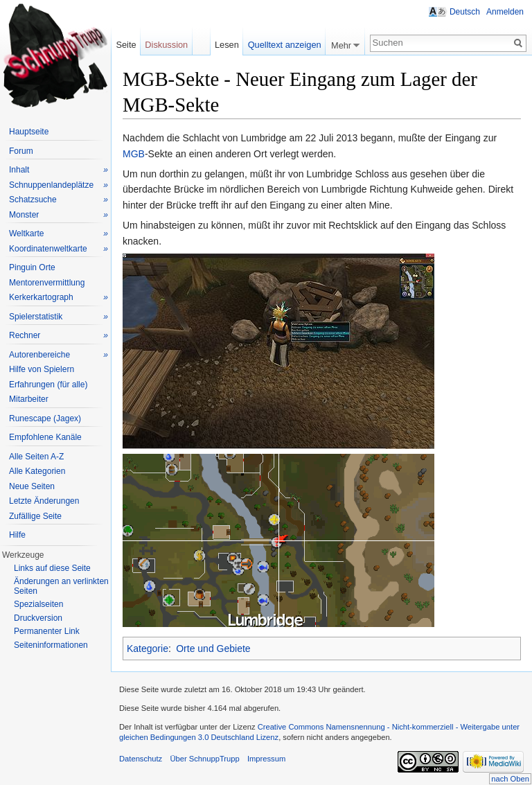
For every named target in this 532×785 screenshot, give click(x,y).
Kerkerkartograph (59, 298)
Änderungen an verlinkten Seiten (61, 586)
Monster (59, 215)
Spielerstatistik (59, 317)
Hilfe (17, 535)
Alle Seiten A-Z (36, 457)
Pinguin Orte (32, 267)
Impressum (266, 759)
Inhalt (59, 170)
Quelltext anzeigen (285, 45)
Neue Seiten (32, 486)
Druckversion (38, 618)
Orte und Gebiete (213, 649)
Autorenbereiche (59, 355)
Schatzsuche (59, 200)
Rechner (59, 336)
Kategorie (148, 649)
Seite (126, 45)
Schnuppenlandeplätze (59, 185)
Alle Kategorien (37, 471)
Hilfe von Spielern (42, 369)
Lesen (227, 45)
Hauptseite (29, 132)
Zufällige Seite (35, 516)
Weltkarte (59, 234)
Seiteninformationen (51, 645)
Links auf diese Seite (52, 568)
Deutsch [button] (465, 12)
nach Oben (510, 779)
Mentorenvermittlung (47, 283)
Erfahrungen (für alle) (48, 385)
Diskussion (166, 45)
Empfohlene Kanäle (45, 437)
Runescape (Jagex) (45, 418)
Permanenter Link (47, 631)
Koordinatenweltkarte (59, 249)
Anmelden (505, 12)
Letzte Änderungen (44, 501)
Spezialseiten (38, 604)
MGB (134, 154)
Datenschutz (141, 759)
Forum (21, 151)
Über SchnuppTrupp (204, 759)
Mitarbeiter (29, 399)
